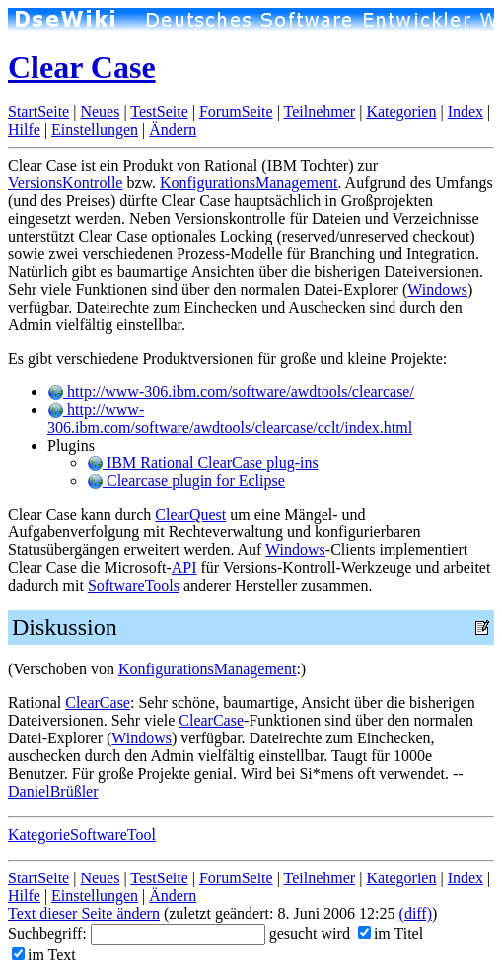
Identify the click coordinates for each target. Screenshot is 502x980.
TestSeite (159, 112)
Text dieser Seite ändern (84, 913)
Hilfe (24, 130)
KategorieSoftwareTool (82, 835)
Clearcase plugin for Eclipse (186, 481)
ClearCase (98, 702)
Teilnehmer (320, 112)
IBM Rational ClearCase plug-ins (203, 463)
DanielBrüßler (53, 791)
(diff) (416, 913)
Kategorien (401, 112)
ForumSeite (236, 112)
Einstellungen (95, 130)
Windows (437, 289)
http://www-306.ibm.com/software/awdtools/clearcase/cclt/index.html (230, 419)
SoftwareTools (134, 585)
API (184, 567)
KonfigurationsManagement (249, 183)
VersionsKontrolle (65, 183)
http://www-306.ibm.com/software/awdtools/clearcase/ (231, 392)
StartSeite (38, 112)
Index (466, 112)
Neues (100, 112)
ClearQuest (190, 514)
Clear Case (82, 67)
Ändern (173, 130)
